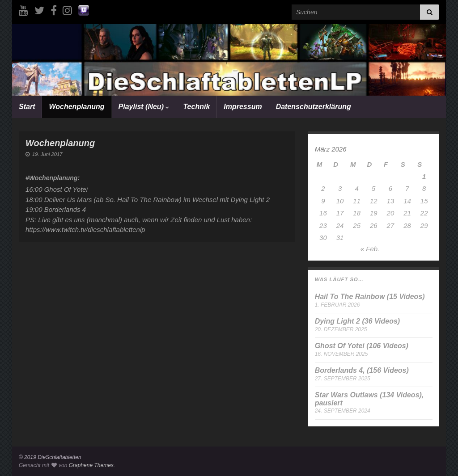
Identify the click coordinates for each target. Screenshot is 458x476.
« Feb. (370, 249)
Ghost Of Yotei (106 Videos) (362, 346)
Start (27, 107)
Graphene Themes (91, 465)
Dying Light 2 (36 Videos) (358, 321)
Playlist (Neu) (144, 107)
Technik (196, 107)
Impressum (243, 107)
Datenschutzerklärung (314, 107)
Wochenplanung (76, 107)
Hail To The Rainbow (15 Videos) (370, 297)
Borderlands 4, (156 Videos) (362, 370)
